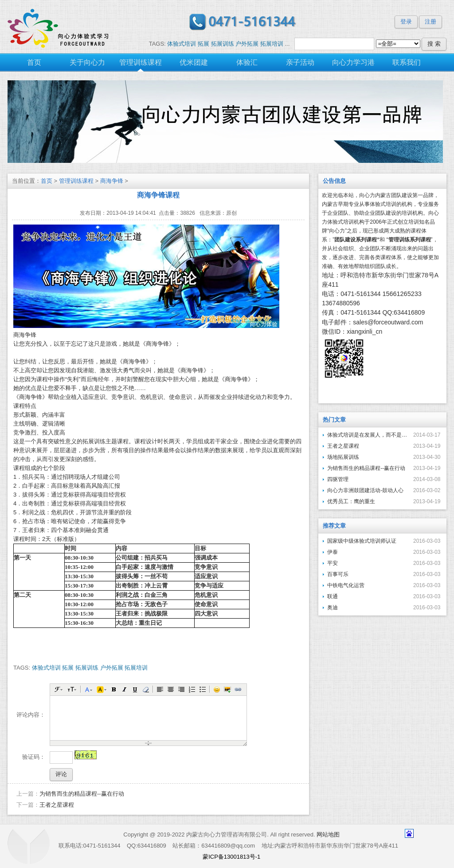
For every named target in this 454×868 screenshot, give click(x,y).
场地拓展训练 (343, 457)
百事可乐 (338, 574)
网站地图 (328, 834)
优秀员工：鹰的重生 (351, 501)
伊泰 (333, 552)
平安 (333, 563)
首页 (47, 181)
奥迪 (333, 608)
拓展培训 (272, 44)
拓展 (204, 44)
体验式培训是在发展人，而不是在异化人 (367, 435)
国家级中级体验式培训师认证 (362, 541)
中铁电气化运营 (346, 585)
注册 (431, 22)
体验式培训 (182, 44)
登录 (406, 22)
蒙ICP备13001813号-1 (231, 857)
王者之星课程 (57, 805)
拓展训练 (223, 44)
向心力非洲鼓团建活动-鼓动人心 (365, 490)
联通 (333, 596)
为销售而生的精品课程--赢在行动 (82, 794)
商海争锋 (112, 181)
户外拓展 (247, 44)
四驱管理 (338, 479)
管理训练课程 (76, 181)
